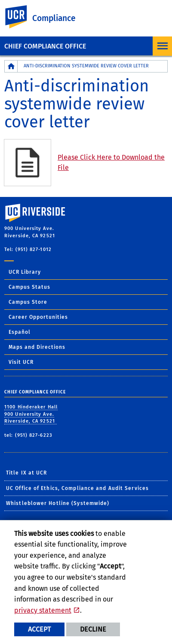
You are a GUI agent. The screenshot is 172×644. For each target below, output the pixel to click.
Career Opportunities (38, 317)
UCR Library (25, 272)
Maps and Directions (37, 347)
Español (20, 332)
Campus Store (28, 302)
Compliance (54, 18)
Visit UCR (21, 362)
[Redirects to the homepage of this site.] (11, 66)
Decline (93, 629)
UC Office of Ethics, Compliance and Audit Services (77, 488)
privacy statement (43, 610)
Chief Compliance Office (45, 46)
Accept (39, 629)
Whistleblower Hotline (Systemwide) (58, 503)
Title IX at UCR (27, 473)
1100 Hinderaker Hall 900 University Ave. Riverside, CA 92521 (31, 414)
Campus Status (29, 287)
